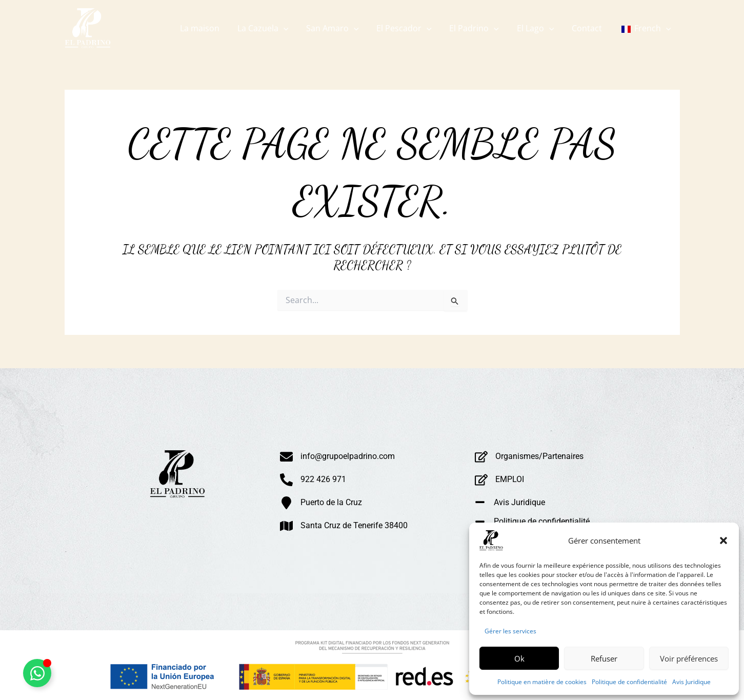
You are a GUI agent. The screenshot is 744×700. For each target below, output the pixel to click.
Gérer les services (510, 631)
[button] (723, 541)
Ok (519, 658)
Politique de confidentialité (629, 682)
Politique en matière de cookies (542, 682)
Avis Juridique (691, 682)
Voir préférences (689, 658)
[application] (292, 28)
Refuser (604, 658)
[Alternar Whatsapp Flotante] (37, 673)
